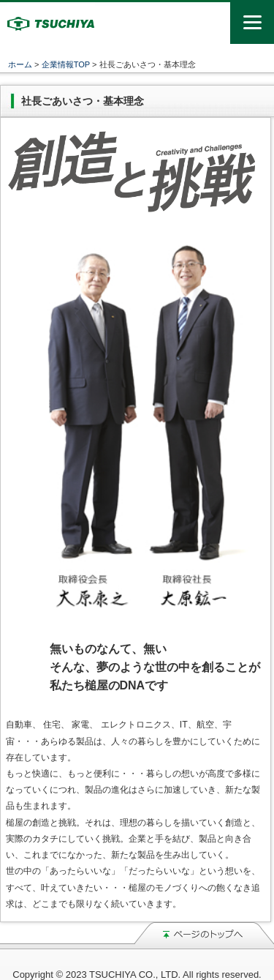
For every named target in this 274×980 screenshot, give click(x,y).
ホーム (20, 64)
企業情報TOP (66, 64)
